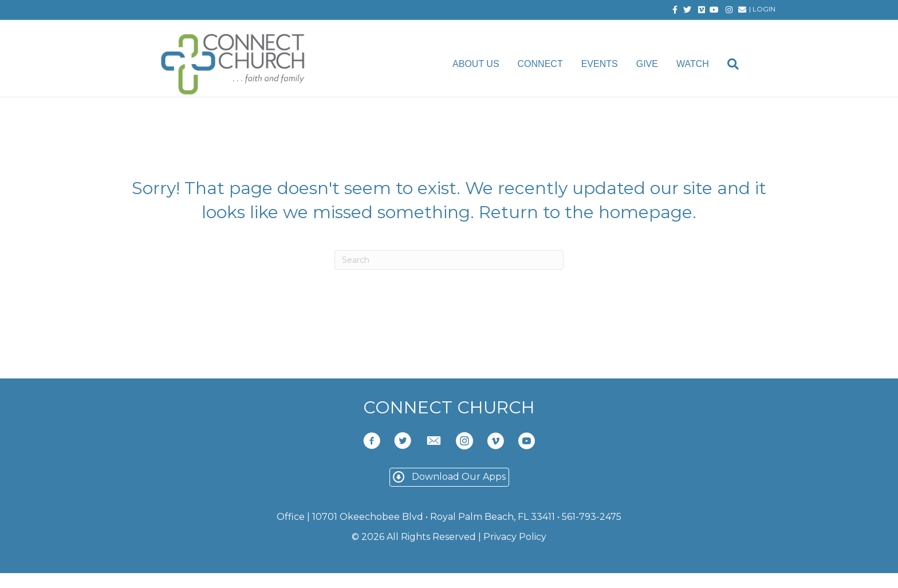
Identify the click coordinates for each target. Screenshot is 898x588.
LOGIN (764, 9)
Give (656, 65)
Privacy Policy (515, 552)
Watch (702, 65)
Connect (550, 65)
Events (609, 65)
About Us (486, 65)
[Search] (738, 65)
